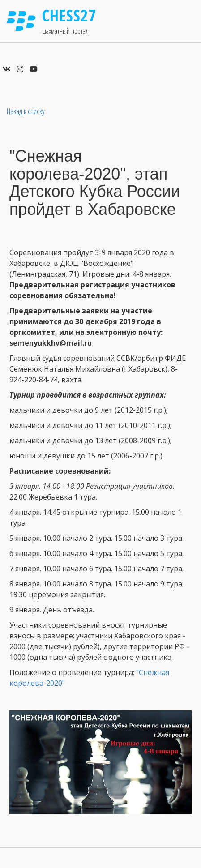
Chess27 (69, 15)
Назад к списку (26, 111)
